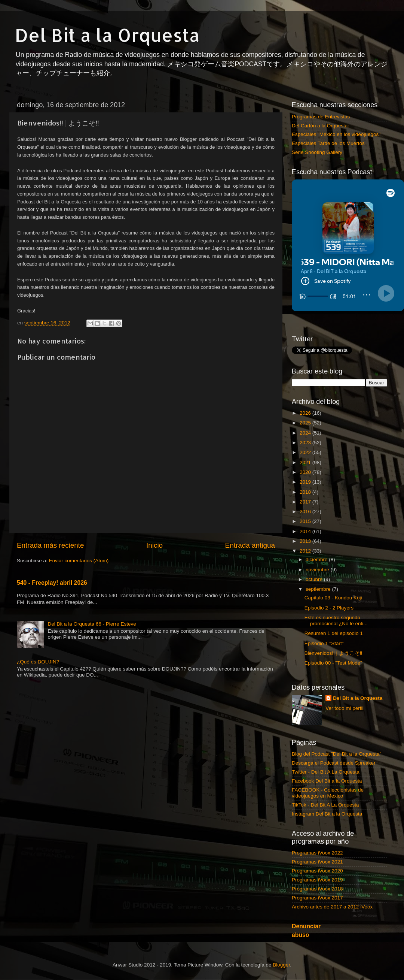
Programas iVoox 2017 (317, 898)
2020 (306, 472)
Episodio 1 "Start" (324, 643)
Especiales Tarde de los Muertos (328, 143)
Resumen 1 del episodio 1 (334, 633)
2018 (306, 492)
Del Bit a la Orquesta (107, 35)
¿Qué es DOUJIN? (38, 662)
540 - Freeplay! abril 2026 (52, 583)
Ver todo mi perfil (344, 708)
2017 (306, 502)
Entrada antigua (250, 545)
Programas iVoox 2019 (317, 880)
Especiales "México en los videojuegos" (336, 134)
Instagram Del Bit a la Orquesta (327, 814)
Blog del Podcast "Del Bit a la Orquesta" (336, 754)
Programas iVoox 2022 (317, 853)
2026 (306, 413)
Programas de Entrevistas (321, 117)
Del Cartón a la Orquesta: (320, 126)
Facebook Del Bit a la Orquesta (327, 781)
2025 (306, 423)
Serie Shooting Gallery (317, 152)
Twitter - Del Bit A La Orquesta (326, 772)
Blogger (281, 965)
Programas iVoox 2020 (317, 871)
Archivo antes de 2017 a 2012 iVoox (332, 907)
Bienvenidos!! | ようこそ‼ (333, 653)
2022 (306, 452)
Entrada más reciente (50, 545)
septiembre (319, 589)
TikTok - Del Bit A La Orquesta (325, 805)
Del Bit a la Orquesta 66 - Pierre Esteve (92, 624)
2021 (306, 462)
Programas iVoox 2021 (317, 862)
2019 (306, 482)
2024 (306, 433)
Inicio (154, 545)
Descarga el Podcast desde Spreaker (334, 763)
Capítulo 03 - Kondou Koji (333, 598)
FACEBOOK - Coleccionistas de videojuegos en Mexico (328, 793)
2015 (306, 521)
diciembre (317, 559)
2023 (306, 443)
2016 (306, 512)
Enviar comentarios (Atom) (79, 561)
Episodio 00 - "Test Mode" (333, 663)
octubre (315, 579)
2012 (306, 551)
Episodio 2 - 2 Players (329, 608)
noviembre (318, 570)
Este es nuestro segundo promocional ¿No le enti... (336, 621)
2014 (306, 531)
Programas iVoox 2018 (317, 889)
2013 (306, 541)
